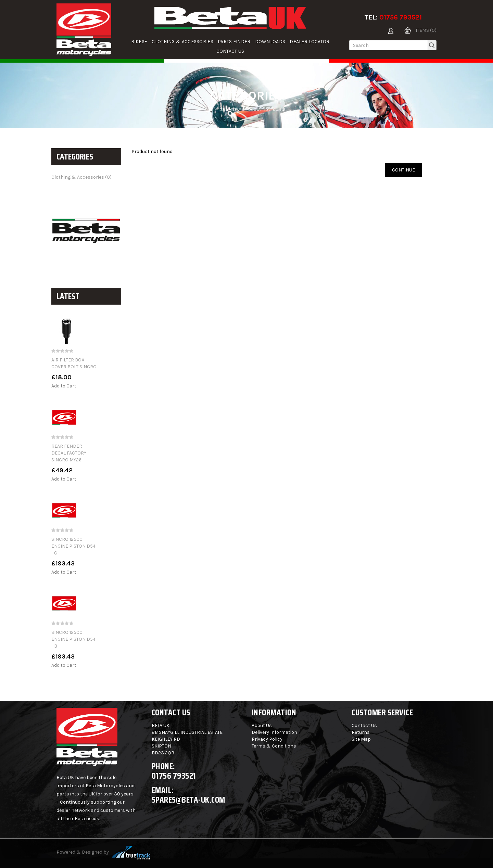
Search (228, 109)
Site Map (361, 739)
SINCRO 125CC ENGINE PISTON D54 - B (73, 639)
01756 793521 (401, 17)
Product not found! (264, 109)
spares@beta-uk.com (188, 800)
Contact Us (230, 51)
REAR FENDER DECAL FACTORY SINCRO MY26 (69, 453)
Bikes (139, 42)
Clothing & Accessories (182, 42)
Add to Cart (64, 386)
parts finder (234, 42)
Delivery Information (274, 732)
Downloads (270, 42)
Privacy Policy (267, 739)
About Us (262, 725)
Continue (403, 170)
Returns (361, 732)
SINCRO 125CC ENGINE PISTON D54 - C (73, 546)
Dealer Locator (309, 42)
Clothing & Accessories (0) (81, 177)
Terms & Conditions (274, 746)
